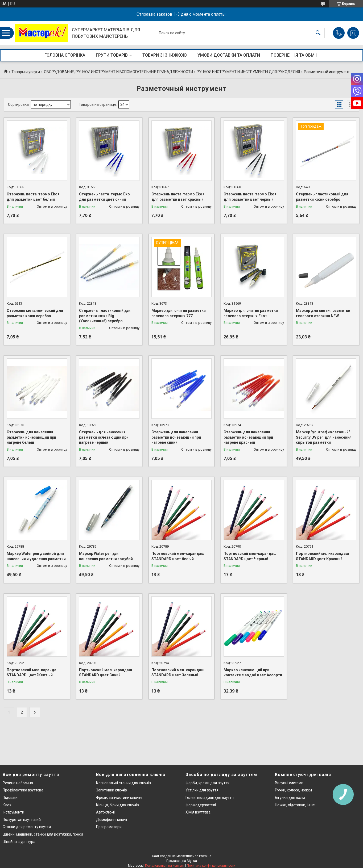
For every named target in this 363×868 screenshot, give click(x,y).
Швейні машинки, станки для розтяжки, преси (43, 834)
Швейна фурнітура (19, 842)
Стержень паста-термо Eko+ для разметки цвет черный (250, 197)
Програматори (109, 827)
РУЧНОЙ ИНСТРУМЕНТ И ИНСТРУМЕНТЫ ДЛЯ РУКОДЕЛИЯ (248, 72)
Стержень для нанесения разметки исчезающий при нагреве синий (176, 437)
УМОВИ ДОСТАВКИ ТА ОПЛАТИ (229, 55)
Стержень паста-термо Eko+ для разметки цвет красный (178, 197)
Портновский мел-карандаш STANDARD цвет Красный (322, 556)
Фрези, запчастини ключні (119, 798)
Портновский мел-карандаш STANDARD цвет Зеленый (178, 673)
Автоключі (105, 812)
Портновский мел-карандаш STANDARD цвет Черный (250, 556)
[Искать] (318, 33)
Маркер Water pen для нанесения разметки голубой (106, 556)
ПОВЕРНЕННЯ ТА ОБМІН (295, 55)
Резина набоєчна (18, 783)
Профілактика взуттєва (23, 790)
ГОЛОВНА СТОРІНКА (65, 55)
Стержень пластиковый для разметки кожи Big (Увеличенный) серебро (105, 316)
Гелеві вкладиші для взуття (210, 798)
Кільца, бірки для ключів (117, 805)
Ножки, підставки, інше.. (296, 805)
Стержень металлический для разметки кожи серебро (35, 313)
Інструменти (13, 812)
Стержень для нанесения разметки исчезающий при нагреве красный (248, 437)
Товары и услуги (26, 72)
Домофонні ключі (112, 820)
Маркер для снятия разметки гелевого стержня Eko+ (251, 313)
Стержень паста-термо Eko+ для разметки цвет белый (33, 197)
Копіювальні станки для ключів (123, 783)
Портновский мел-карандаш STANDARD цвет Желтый (33, 673)
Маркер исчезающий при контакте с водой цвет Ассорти (253, 673)
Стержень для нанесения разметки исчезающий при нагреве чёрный (104, 437)
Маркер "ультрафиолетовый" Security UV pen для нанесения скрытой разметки (324, 437)
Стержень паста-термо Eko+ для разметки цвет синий (106, 197)
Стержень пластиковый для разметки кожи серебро (322, 197)
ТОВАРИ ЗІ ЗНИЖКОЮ (165, 55)
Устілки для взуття (202, 790)
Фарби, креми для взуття (207, 783)
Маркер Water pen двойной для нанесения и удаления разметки (36, 556)
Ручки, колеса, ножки (293, 790)
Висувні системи (289, 783)
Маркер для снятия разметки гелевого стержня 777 (179, 313)
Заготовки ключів (112, 790)
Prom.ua (205, 856)
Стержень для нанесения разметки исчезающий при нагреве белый (31, 437)
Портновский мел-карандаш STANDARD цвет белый (178, 556)
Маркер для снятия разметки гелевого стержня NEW (323, 313)
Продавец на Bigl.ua (182, 861)
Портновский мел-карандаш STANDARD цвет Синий (106, 673)
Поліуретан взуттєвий (22, 820)
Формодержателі (201, 805)
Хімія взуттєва (198, 812)
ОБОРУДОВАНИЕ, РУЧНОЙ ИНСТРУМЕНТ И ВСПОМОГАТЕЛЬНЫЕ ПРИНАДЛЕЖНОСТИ (118, 72)
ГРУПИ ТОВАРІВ (112, 55)
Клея (7, 805)
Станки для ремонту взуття (27, 827)
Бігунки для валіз (290, 798)
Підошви (10, 798)
